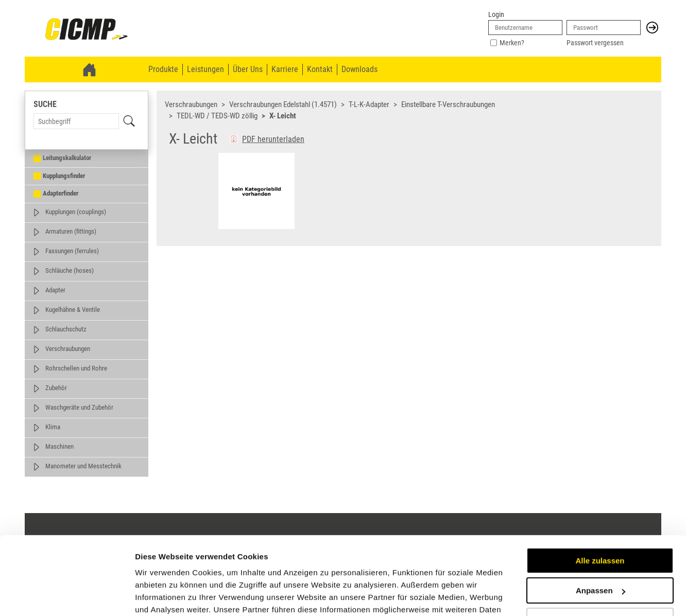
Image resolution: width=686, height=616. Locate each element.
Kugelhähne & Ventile (73, 310)
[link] (87, 30)
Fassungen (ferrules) (72, 251)
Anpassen (601, 524)
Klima (53, 427)
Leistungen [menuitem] (205, 69)
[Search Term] (76, 121)
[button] (652, 28)
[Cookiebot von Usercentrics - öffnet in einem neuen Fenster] (67, 596)
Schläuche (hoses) (70, 270)
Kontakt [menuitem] (320, 69)
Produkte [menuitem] (163, 69)
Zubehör (56, 388)
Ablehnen (600, 554)
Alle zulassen (600, 494)
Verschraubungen (68, 349)
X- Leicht (283, 116)
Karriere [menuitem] (285, 69)
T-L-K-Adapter (369, 104)
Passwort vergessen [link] (595, 43)
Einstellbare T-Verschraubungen (448, 104)
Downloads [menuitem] (359, 69)
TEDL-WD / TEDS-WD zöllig (217, 116)
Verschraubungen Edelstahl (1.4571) (283, 104)
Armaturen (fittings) (71, 231)
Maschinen (59, 446)
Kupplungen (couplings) (76, 212)
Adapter (55, 290)
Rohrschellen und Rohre (76, 368)
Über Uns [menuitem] (248, 69)
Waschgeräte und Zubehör (79, 407)
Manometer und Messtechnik (83, 466)
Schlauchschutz (66, 329)
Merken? (512, 43)
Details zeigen (161, 596)
